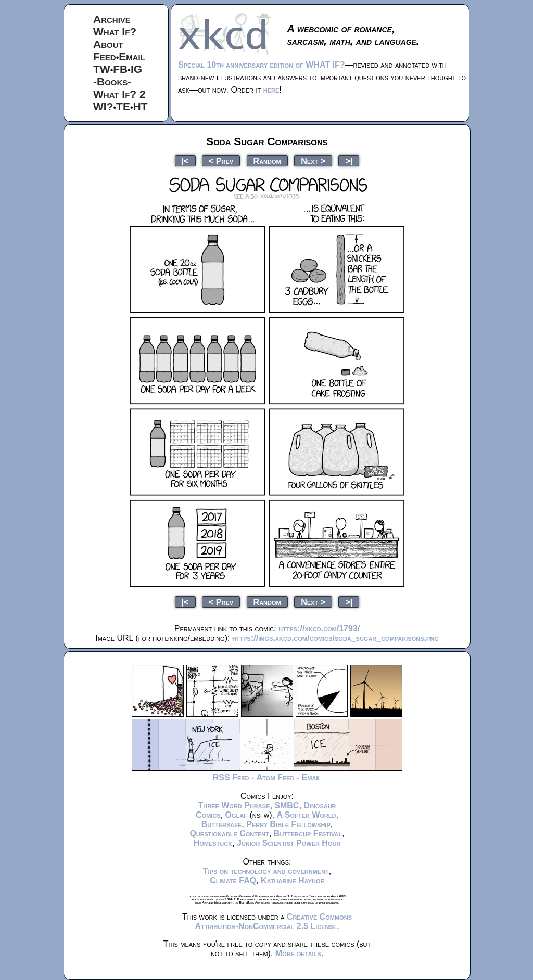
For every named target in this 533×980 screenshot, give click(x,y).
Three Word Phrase (234, 805)
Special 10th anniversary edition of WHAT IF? (261, 65)
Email (132, 56)
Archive (112, 19)
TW (102, 69)
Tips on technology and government (266, 871)
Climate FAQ (233, 880)
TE (123, 106)
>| (349, 160)
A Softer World (306, 815)
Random (267, 160)
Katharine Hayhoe (293, 880)
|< (185, 160)
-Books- (112, 81)
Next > (313, 160)
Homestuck (213, 843)
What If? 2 (119, 94)
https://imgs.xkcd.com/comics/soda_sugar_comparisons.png (335, 638)
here (271, 90)
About (108, 44)
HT (141, 106)
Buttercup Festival (308, 834)
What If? (115, 31)
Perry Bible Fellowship (288, 824)
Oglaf (236, 815)
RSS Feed (231, 777)
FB (120, 69)
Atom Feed (276, 777)
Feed (105, 56)
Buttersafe (222, 824)
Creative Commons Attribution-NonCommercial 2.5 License (273, 921)
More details (298, 953)
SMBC (287, 805)
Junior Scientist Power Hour (289, 843)
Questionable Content (229, 834)
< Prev (221, 160)
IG (136, 69)
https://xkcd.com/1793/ (319, 629)
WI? (103, 106)
